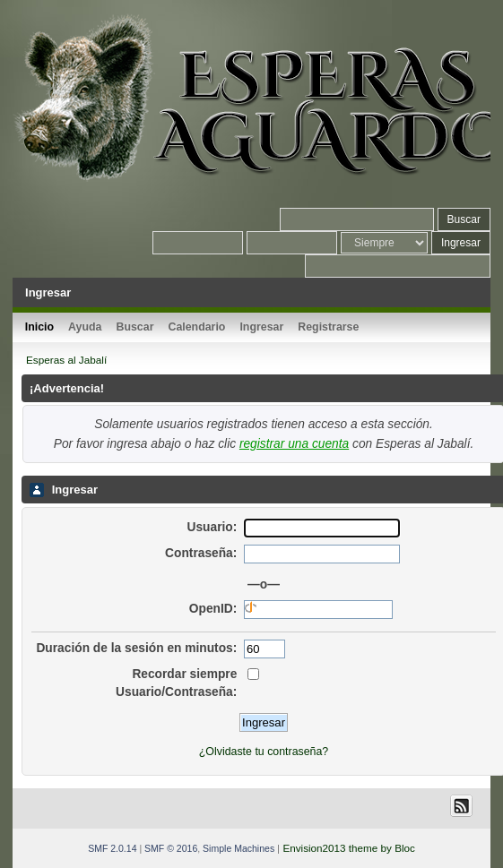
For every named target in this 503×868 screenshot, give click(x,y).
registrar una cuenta (294, 444)
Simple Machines (238, 848)
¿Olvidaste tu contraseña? (264, 752)
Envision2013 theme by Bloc (348, 848)
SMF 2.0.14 (112, 848)
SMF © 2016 (171, 848)
